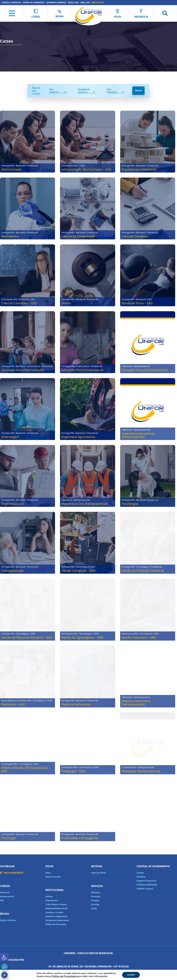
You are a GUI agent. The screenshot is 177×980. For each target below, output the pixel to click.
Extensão (95, 905)
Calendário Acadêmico (56, 3)
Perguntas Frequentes (146, 881)
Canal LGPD (85, 3)
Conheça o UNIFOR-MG (11, 3)
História (49, 897)
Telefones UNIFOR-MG (147, 885)
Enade (94, 908)
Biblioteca (96, 893)
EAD (2, 901)
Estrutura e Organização (57, 916)
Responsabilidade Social (57, 908)
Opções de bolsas (8, 920)
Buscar (138, 91)
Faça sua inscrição (12, 873)
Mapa (48, 873)
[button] (4, 957)
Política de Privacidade (56, 924)
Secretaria (96, 897)
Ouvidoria (141, 877)
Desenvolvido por (89, 960)
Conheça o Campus (54, 912)
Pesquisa (95, 901)
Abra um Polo (98, 3)
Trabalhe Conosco (145, 889)
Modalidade (87, 91)
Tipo (58, 91)
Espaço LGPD (73, 3)
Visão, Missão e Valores (56, 905)
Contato (140, 873)
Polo (115, 91)
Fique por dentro (99, 873)
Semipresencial (7, 897)
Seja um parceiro (53, 877)
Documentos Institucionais (57, 920)
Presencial (5, 893)
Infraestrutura (52, 901)
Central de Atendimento (34, 3)
